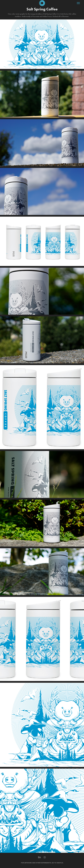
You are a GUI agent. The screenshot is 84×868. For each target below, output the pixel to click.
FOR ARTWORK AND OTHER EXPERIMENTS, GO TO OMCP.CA (42, 863)
